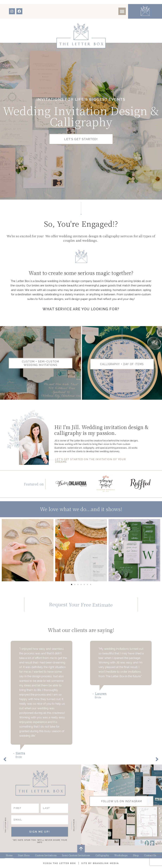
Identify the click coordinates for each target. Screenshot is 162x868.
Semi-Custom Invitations (76, 855)
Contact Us (150, 855)
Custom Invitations (46, 855)
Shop (136, 855)
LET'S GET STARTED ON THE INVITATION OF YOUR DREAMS (90, 461)
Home (9, 855)
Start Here (24, 855)
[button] (122, 11)
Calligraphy (102, 855)
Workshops (121, 855)
